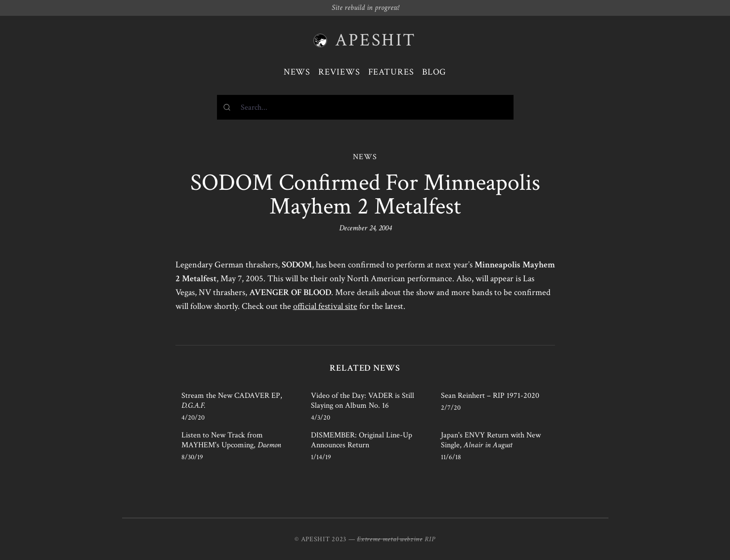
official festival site (325, 306)
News (297, 72)
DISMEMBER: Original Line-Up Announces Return (362, 440)
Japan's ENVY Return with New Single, (491, 440)
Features (391, 72)
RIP (430, 539)
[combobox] (365, 107)
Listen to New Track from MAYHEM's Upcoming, (231, 440)
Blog (434, 72)
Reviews (339, 72)
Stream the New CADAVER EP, (232, 401)
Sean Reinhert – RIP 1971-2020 (490, 396)
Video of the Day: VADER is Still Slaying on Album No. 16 (363, 401)
